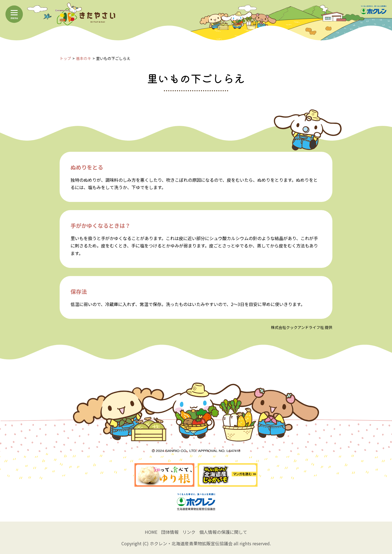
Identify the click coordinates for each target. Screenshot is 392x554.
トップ (65, 58)
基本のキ (84, 58)
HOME (151, 532)
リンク (189, 532)
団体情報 (170, 532)
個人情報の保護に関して (223, 532)
